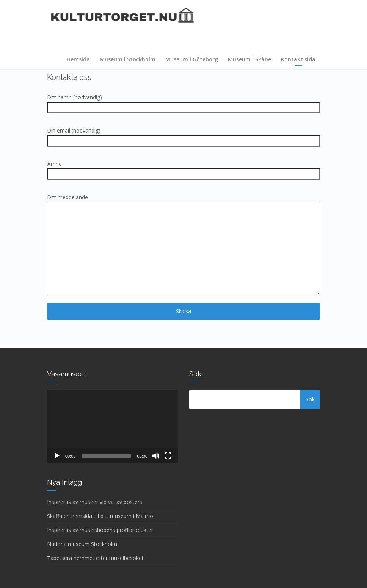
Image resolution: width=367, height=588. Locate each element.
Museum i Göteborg (192, 59)
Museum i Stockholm (128, 59)
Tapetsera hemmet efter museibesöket (95, 558)
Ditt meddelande (183, 245)
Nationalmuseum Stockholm (82, 544)
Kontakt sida (298, 59)
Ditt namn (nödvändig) (183, 102)
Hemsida (78, 59)
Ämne (183, 169)
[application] (112, 427)
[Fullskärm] (168, 456)
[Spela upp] (57, 456)
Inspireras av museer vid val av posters (95, 502)
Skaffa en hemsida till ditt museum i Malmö (100, 516)
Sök (310, 399)
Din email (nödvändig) (183, 136)
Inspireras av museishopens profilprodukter (100, 530)
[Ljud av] (156, 456)
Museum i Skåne (249, 59)
